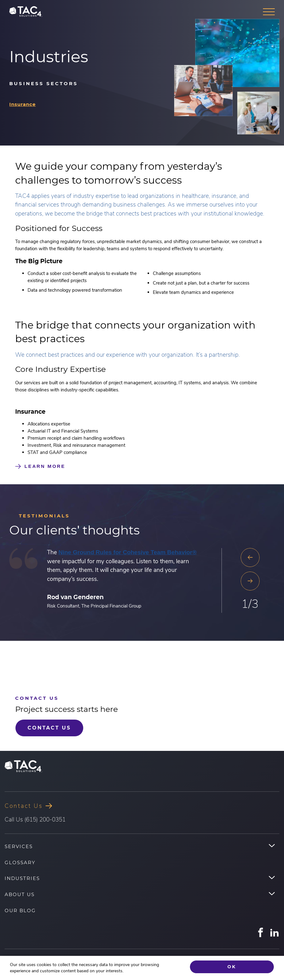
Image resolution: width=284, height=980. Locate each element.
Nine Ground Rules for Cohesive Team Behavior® (128, 552)
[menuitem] (142, 846)
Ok (232, 967)
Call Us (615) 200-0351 (35, 819)
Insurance (22, 104)
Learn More (45, 466)
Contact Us (47, 727)
